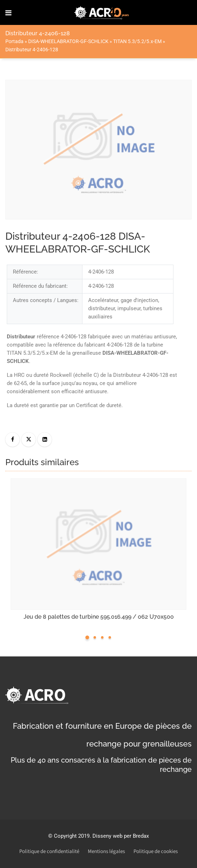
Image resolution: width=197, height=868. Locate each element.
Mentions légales (106, 851)
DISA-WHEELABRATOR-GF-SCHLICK (68, 41)
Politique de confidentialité (49, 851)
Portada (14, 41)
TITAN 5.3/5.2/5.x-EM (137, 41)
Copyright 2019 (72, 836)
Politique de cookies (156, 851)
